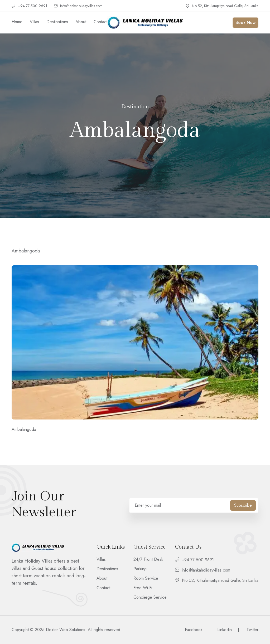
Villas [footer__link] (101, 559)
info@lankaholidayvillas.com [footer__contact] (203, 570)
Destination (135, 107)
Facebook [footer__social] (194, 630)
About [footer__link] (102, 578)
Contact (100, 22)
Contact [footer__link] (103, 588)
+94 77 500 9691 (29, 6)
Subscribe (243, 505)
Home (17, 22)
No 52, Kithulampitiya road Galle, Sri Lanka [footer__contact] (217, 580)
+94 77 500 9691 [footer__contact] (194, 560)
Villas (34, 22)
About (81, 22)
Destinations (57, 22)
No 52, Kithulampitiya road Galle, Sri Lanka (222, 6)
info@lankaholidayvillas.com (78, 6)
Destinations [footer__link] (107, 569)
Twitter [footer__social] (252, 630)
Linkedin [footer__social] (225, 630)
